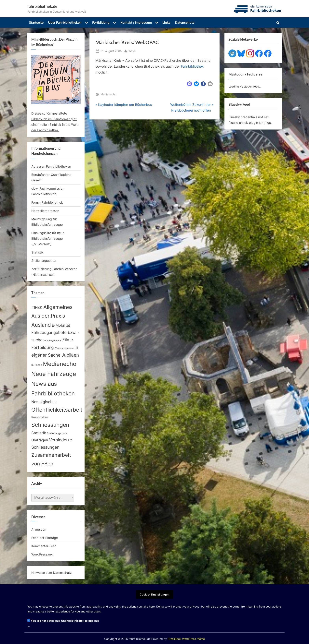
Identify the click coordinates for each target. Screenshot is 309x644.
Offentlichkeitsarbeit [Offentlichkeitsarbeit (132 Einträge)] (57, 410)
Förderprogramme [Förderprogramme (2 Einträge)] (64, 348)
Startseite (36, 22)
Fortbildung (101, 22)
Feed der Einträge (45, 538)
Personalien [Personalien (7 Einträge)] (40, 417)
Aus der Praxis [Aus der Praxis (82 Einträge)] (48, 316)
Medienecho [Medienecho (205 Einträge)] (60, 364)
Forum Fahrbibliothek (47, 202)
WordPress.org (42, 554)
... (29, 626)
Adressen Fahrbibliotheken (51, 166)
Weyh (132, 51)
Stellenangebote (43, 261)
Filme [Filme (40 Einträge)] (68, 340)
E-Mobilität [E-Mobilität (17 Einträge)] (61, 325)
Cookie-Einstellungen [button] (154, 594)
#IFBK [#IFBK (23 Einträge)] (37, 308)
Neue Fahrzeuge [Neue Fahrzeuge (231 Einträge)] (54, 374)
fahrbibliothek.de (42, 6)
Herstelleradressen (45, 211)
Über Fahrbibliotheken (65, 22)
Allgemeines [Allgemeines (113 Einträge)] (58, 307)
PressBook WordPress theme (186, 639)
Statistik (37, 252)
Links (166, 22)
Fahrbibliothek (192, 66)
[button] (189, 84)
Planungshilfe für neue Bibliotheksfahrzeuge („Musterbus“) (48, 238)
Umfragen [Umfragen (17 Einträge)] (40, 440)
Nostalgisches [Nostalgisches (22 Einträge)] (44, 402)
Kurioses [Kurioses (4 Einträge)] (37, 365)
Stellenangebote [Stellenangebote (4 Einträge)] (57, 433)
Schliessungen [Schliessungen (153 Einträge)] (50, 425)
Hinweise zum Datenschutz (52, 573)
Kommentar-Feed (44, 546)
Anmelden (39, 529)
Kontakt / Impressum (136, 22)
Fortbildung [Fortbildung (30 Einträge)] (43, 347)
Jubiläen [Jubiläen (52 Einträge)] (70, 355)
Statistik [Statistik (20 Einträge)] (39, 433)
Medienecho (108, 94)
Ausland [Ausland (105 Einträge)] (41, 325)
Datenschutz (185, 22)
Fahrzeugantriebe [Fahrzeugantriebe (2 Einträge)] (52, 341)
